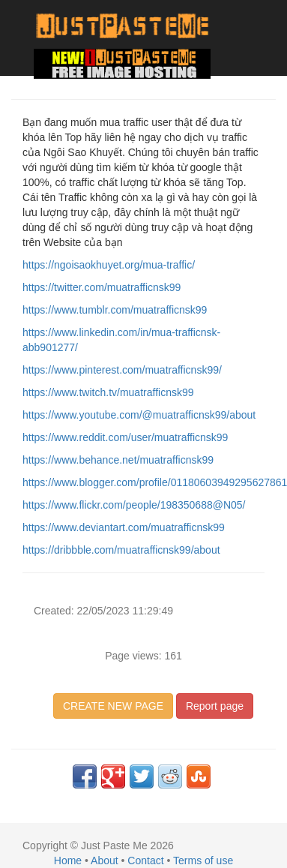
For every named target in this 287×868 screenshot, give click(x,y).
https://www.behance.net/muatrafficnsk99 (118, 460)
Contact (145, 860)
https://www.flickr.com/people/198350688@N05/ (134, 505)
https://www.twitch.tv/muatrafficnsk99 (108, 392)
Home (68, 860)
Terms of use (203, 860)
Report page (215, 706)
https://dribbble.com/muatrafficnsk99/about (121, 550)
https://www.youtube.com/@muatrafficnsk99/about (139, 415)
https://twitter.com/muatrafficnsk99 (102, 287)
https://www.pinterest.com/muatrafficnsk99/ (122, 370)
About (105, 860)
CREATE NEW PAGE (113, 706)
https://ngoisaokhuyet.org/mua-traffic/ (109, 265)
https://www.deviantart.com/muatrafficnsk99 (124, 527)
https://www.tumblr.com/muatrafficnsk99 (115, 310)
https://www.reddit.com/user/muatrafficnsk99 (125, 437)
